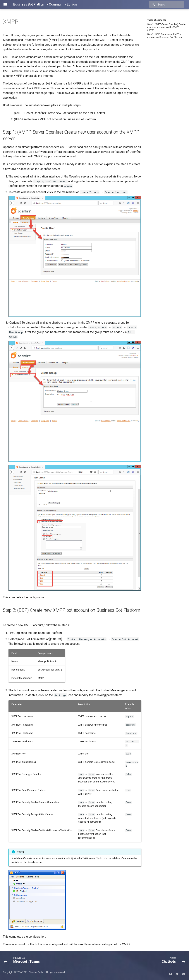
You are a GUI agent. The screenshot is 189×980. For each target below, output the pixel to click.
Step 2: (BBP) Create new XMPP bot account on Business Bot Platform (165, 36)
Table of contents (157, 20)
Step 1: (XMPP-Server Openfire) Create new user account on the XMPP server (166, 27)
